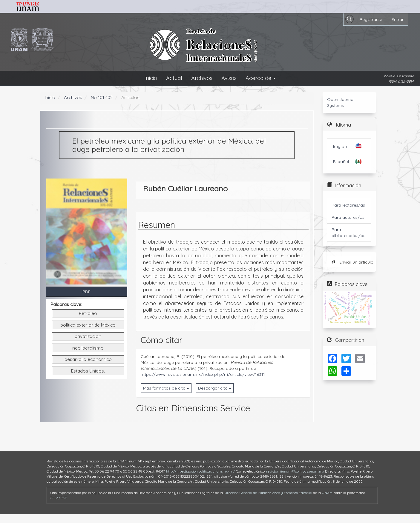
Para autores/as (348, 217)
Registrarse (371, 19)
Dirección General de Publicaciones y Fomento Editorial (268, 493)
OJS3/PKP (58, 498)
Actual (174, 78)
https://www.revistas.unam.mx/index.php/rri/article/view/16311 (203, 374)
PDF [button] (86, 292)
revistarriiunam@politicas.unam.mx (295, 471)
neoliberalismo (88, 348)
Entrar (398, 19)
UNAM (327, 493)
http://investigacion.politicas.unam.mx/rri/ (201, 471)
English (340, 146)
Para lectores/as (348, 205)
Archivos (202, 78)
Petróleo (88, 313)
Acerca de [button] (261, 78)
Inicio (151, 78)
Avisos (229, 78)
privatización (88, 336)
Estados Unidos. (88, 371)
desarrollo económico (88, 359)
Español (341, 161)
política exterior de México (88, 325)
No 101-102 (102, 97)
